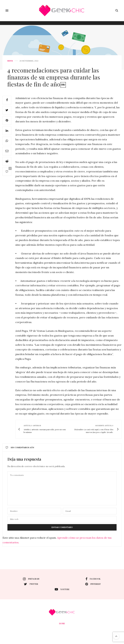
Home (62, 623)
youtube (62, 589)
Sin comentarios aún (20, 447)
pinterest (93, 584)
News (10, 61)
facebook (93, 579)
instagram (31, 579)
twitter (31, 584)
